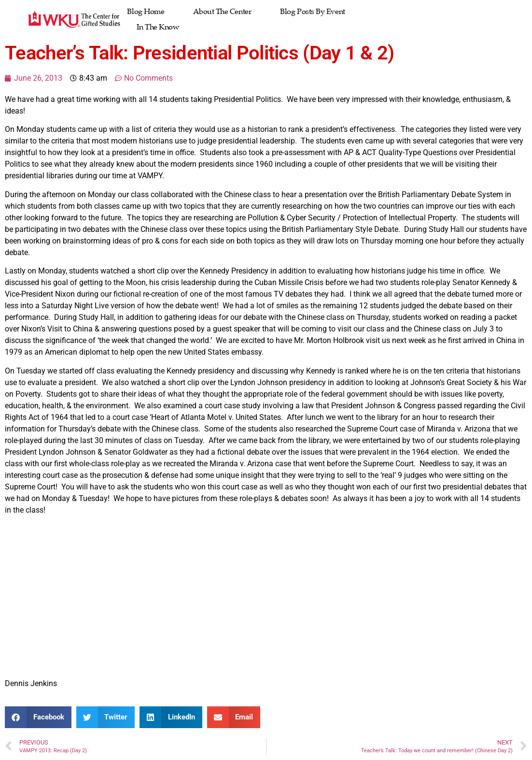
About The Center (222, 12)
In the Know (158, 27)
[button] (38, 717)
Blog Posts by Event (312, 12)
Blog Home (146, 12)
